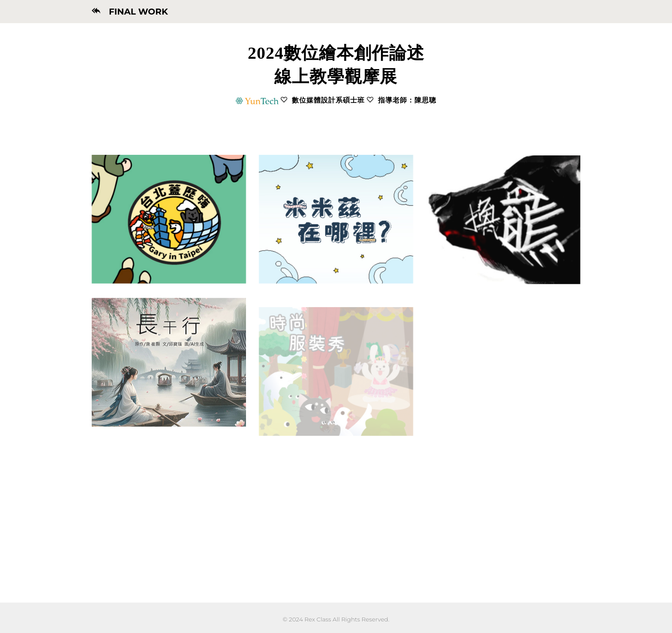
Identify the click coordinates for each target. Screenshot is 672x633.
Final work (134, 12)
